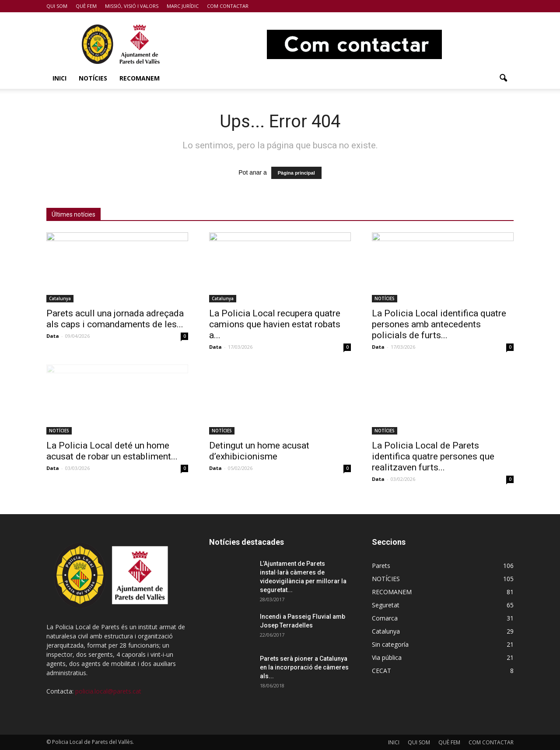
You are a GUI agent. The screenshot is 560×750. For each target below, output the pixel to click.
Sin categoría (390, 644)
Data (53, 336)
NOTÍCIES (93, 78)
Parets (381, 566)
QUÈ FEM (86, 6)
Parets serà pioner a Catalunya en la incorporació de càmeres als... (304, 667)
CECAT (381, 671)
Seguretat (386, 605)
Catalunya (60, 298)
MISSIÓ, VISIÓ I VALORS (132, 6)
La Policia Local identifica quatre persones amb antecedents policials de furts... (439, 324)
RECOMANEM (140, 78)
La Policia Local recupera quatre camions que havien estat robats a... (275, 324)
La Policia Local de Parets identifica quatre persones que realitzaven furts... (433, 456)
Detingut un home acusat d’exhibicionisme (259, 451)
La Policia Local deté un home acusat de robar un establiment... (112, 451)
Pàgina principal (296, 173)
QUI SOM (57, 6)
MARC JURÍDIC (183, 6)
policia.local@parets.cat (108, 691)
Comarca (385, 618)
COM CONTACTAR (228, 6)
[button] (503, 78)
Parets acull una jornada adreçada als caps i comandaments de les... (115, 319)
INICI (59, 78)
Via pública (387, 657)
